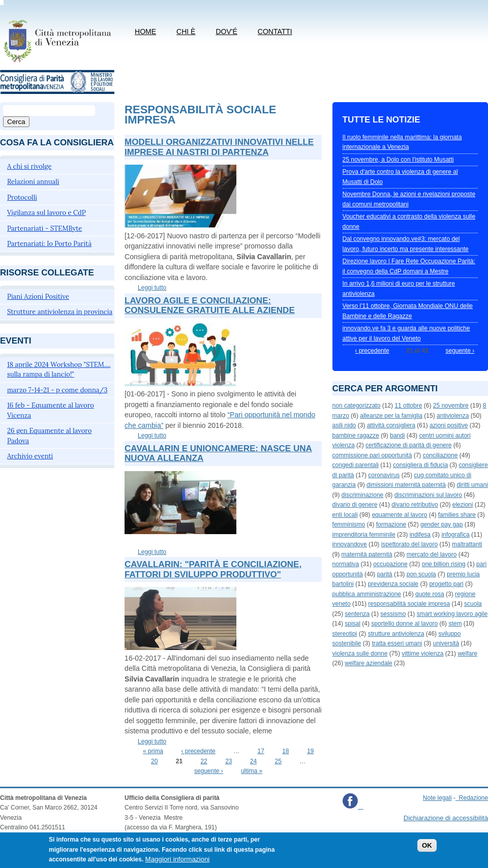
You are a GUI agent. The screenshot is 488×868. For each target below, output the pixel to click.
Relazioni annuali (33, 182)
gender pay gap (441, 524)
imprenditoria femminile (364, 535)
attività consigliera (391, 425)
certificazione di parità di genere (408, 445)
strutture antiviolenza (396, 634)
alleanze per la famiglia (391, 416)
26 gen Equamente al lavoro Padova (49, 436)
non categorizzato (357, 406)
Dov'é (226, 32)
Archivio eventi (30, 456)
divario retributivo (415, 505)
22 (204, 761)
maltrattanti (467, 544)
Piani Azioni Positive (38, 297)
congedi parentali (356, 465)
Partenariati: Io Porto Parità (49, 244)
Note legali (437, 798)
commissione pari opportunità (372, 455)
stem (455, 624)
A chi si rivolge (29, 166)
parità (385, 574)
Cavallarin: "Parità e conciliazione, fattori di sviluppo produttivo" (213, 569)
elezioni (463, 505)
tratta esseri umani (397, 643)
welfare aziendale (368, 663)
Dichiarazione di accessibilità (446, 818)
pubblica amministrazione (367, 594)
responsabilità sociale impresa (409, 604)
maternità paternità (367, 554)
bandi (397, 436)
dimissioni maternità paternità (406, 485)
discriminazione (363, 495)
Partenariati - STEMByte (44, 228)
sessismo (393, 614)
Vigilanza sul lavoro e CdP (47, 213)
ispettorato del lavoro (409, 544)
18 (285, 751)
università (446, 643)
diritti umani (472, 485)
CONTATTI (275, 32)
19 (310, 751)
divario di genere (355, 505)
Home (145, 32)
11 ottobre (408, 406)
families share (457, 515)
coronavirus (384, 475)
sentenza (357, 614)
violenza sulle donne (360, 654)
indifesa (420, 535)
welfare (467, 654)
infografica (455, 535)
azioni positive (449, 425)
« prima (153, 751)
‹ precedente (198, 751)
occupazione (390, 564)
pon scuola (421, 574)
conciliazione (440, 455)
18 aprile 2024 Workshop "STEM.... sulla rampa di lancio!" (59, 370)
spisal (353, 624)
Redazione (474, 798)
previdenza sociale (393, 584)
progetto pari (446, 584)
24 (253, 761)
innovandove (350, 544)
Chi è (186, 32)
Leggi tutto (152, 288)
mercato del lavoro (432, 554)
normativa (346, 564)
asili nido (344, 425)
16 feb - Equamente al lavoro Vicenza (51, 410)
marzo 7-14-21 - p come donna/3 (57, 390)
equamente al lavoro (400, 515)
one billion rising (444, 564)
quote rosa (430, 594)
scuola (473, 604)
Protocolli (22, 197)
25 (278, 761)
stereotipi (345, 634)
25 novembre (451, 406)
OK (427, 850)
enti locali (345, 515)
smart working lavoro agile (452, 614)
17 (261, 751)
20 (154, 761)
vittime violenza (422, 654)
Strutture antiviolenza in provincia (60, 312)
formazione (391, 524)
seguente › (209, 771)
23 (228, 761)
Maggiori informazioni (178, 864)
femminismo (349, 524)
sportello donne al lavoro (404, 624)
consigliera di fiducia (420, 465)
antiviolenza (453, 416)
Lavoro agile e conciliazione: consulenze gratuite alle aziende (210, 306)
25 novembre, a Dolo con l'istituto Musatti (398, 160)
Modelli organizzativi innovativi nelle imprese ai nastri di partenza (219, 147)
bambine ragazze (356, 436)
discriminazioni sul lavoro (428, 495)
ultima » (252, 771)
